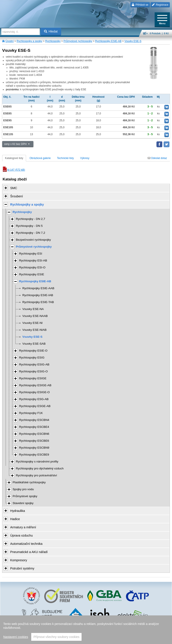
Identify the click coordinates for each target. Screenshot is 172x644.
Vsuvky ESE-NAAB (35, 316)
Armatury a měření (23, 527)
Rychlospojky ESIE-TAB (38, 302)
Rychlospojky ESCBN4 (34, 420)
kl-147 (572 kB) (14, 170)
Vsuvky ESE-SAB (34, 344)
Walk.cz (97, 632)
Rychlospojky (53, 41)
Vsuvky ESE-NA (33, 309)
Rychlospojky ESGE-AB (35, 406)
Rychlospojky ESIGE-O (34, 392)
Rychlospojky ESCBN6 (34, 434)
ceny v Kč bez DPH (16, 144)
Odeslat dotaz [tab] (157, 158)
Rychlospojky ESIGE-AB (35, 385)
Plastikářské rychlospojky (29, 482)
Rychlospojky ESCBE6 (34, 441)
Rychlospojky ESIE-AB (108, 41)
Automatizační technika (26, 544)
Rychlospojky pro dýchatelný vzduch (40, 468)
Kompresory (19, 560)
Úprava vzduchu (21, 535)
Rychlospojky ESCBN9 (34, 448)
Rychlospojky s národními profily (37, 462)
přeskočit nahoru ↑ (86, 639)
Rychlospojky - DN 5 (29, 226)
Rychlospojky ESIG (32, 358)
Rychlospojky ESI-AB (33, 260)
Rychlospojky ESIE (32, 274)
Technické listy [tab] (65, 158)
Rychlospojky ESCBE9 (34, 455)
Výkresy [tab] (85, 158)
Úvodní (10, 41)
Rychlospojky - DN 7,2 (30, 233)
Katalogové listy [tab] (14, 158)
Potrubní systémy (22, 568)
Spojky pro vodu (23, 489)
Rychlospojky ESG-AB (34, 399)
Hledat (51, 31)
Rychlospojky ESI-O (32, 267)
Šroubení (16, 196)
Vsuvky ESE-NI (32, 323)
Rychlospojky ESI (31, 254)
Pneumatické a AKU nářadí (29, 552)
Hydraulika (18, 511)
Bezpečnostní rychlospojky (33, 240)
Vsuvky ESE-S (133, 41)
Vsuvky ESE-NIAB (34, 330)
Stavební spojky (23, 503)
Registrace (160, 5)
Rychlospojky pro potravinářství (36, 475)
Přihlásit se (140, 5)
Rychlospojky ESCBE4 (34, 427)
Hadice (15, 519)
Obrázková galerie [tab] (40, 158)
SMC (14, 188)
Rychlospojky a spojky (29, 41)
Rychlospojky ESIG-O (33, 371)
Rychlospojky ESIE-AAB (38, 288)
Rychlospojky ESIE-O (33, 351)
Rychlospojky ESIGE (33, 378)
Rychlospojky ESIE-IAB (38, 295)
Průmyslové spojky (25, 496)
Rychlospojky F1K (31, 413)
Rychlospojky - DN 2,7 (30, 219)
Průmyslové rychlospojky (78, 41)
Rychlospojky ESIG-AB (34, 364)
